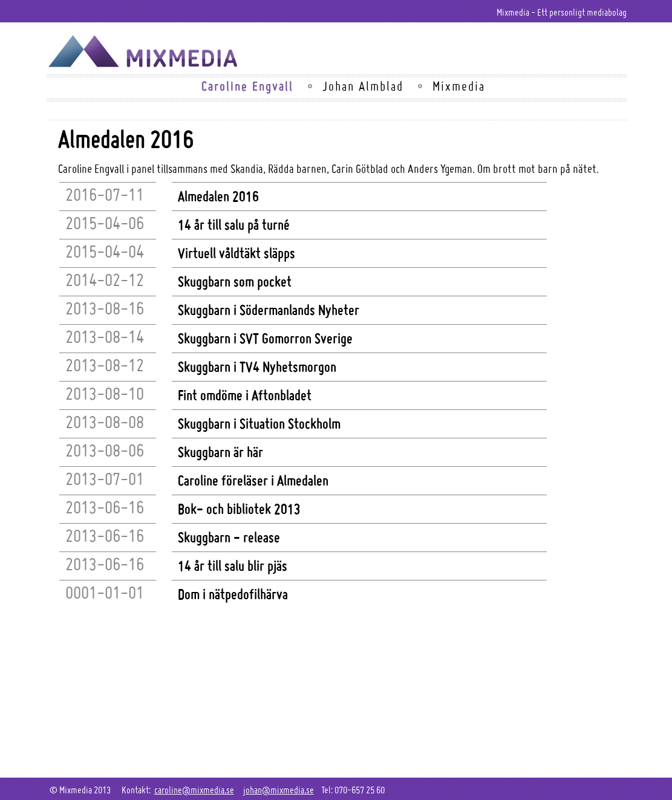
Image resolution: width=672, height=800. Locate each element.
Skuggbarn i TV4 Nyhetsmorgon (257, 366)
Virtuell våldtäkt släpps (237, 253)
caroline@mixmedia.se (194, 790)
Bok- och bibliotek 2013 (239, 509)
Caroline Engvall (247, 86)
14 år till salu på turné (234, 224)
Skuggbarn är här (220, 452)
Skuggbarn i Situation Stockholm (259, 423)
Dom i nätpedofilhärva (233, 594)
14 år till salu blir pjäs (233, 565)
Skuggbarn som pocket (235, 281)
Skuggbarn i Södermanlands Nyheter (269, 310)
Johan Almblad (363, 86)
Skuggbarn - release (229, 537)
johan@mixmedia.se (279, 790)
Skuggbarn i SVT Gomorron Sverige (265, 338)
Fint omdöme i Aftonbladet (245, 395)
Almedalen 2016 (218, 196)
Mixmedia (459, 86)
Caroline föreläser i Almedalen (253, 480)
